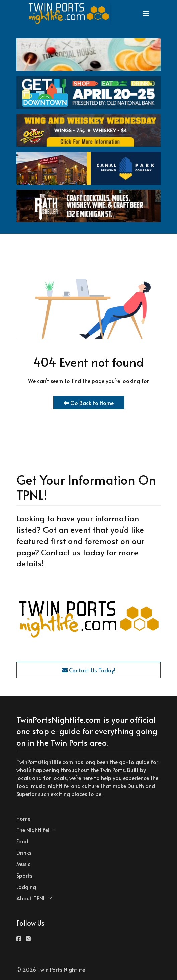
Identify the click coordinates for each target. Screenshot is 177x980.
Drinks (24, 852)
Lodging (26, 887)
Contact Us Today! (89, 670)
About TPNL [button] (34, 898)
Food (22, 841)
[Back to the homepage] (69, 13)
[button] (146, 13)
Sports (24, 875)
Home (23, 818)
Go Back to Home (89, 403)
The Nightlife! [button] (36, 830)
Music (23, 864)
